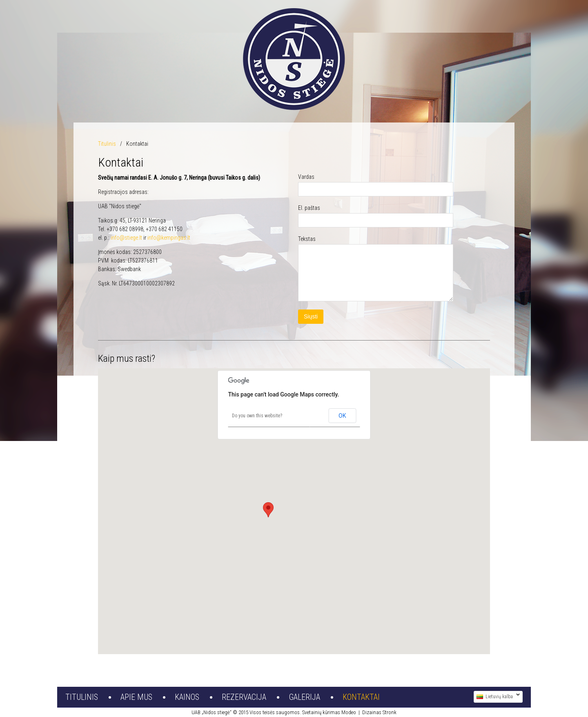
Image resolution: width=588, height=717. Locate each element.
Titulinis (107, 144)
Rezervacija (244, 697)
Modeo (349, 712)
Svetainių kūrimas (321, 712)
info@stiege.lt (126, 238)
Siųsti (311, 316)
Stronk (390, 712)
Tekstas (307, 239)
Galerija (304, 697)
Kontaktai (361, 697)
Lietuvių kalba (497, 697)
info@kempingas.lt (169, 238)
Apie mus (136, 697)
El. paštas (309, 208)
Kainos (187, 697)
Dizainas (372, 712)
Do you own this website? (257, 416)
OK (342, 416)
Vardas (306, 177)
